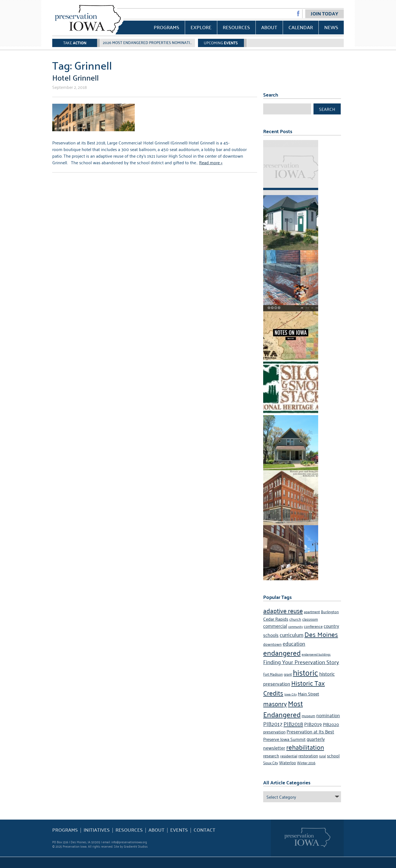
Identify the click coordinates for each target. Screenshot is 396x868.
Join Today (324, 14)
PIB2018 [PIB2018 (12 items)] (293, 724)
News (331, 27)
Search (327, 109)
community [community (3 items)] (295, 626)
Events (179, 830)
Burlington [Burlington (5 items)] (330, 611)
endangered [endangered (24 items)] (282, 652)
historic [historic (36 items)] (306, 672)
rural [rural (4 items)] (322, 756)
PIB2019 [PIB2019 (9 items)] (313, 724)
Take (75, 43)
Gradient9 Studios (136, 846)
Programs (167, 27)
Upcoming (221, 43)
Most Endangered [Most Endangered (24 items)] (283, 708)
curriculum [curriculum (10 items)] (291, 634)
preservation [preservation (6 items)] (274, 732)
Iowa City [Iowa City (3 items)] (291, 694)
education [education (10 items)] (294, 643)
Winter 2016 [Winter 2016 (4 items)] (306, 762)
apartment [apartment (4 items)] (312, 611)
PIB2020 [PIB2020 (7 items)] (331, 724)
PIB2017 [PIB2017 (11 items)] (273, 724)
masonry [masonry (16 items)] (275, 703)
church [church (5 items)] (295, 619)
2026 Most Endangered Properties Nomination (149, 42)
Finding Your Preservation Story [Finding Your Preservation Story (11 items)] (301, 662)
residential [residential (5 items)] (289, 756)
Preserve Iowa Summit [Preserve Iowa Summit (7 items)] (284, 739)
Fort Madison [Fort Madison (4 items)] (273, 674)
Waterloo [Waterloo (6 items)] (288, 762)
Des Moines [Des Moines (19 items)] (321, 634)
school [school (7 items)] (333, 755)
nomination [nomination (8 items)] (328, 715)
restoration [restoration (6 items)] (308, 755)
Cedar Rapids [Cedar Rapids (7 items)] (276, 619)
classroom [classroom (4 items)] (310, 619)
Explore (201, 27)
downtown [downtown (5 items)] (272, 644)
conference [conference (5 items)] (313, 626)
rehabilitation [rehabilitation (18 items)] (305, 747)
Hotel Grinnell (75, 77)
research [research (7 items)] (271, 755)
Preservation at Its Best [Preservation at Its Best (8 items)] (310, 731)
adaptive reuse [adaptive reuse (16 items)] (283, 610)
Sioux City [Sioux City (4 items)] (271, 762)
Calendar (301, 27)
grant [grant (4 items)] (288, 674)
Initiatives (97, 830)
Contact (204, 830)
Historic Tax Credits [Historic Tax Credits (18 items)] (294, 688)
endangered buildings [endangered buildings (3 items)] (316, 654)
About (269, 27)
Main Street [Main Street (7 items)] (308, 694)
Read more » (211, 162)
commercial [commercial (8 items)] (275, 626)
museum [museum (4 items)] (308, 715)
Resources (236, 27)
